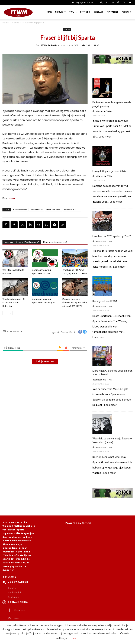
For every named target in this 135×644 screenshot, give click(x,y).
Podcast (126, 12)
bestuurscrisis (20, 210)
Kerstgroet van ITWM (105, 301)
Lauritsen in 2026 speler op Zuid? (112, 236)
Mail (17, 618)
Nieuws (60, 12)
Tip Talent (112, 12)
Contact (98, 12)
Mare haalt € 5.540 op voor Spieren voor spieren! (112, 373)
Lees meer (105, 137)
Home (49, 12)
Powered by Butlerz (78, 523)
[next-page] (10, 313)
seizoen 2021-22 (72, 210)
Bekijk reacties (45, 361)
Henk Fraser (37, 210)
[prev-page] (5, 313)
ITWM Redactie (49, 45)
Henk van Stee (53, 210)
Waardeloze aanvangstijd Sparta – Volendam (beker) (112, 440)
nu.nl (12, 198)
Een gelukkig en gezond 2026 (109, 171)
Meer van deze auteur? (55, 242)
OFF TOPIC (85, 12)
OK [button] (75, 638)
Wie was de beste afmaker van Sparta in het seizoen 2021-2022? (75, 303)
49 (97, 45)
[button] (101, 2)
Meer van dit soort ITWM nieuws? (22, 242)
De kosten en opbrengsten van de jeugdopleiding (112, 104)
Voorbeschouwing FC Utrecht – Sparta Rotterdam (13, 303)
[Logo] (18, 12)
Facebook (19, 610)
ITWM (73, 12)
